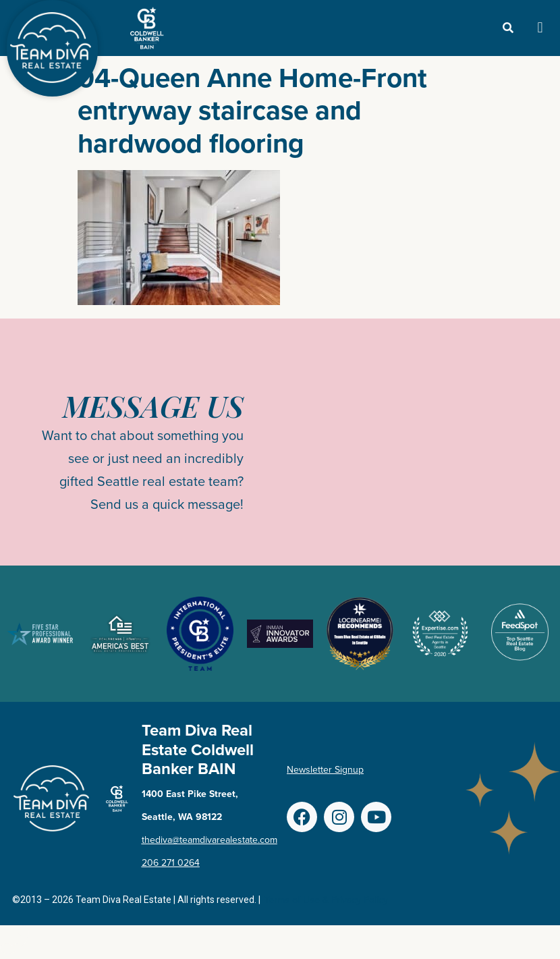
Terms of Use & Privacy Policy (326, 900)
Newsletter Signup (325, 770)
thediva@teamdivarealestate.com (209, 840)
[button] (540, 28)
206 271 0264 (171, 863)
